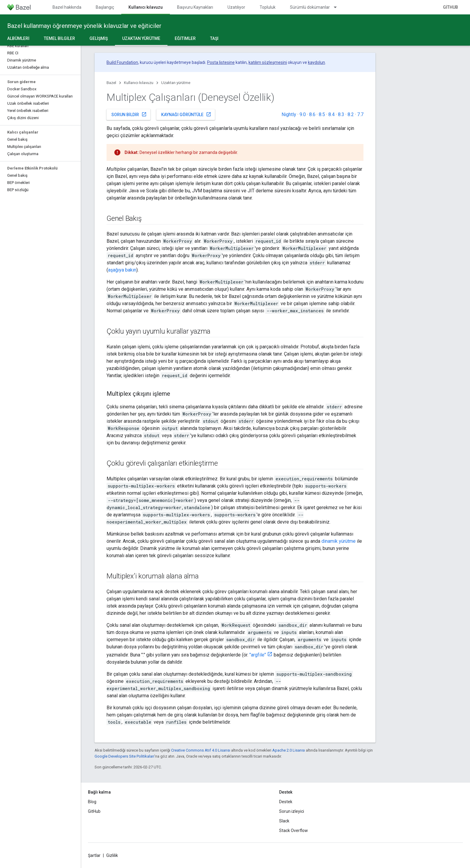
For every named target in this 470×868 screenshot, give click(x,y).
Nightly (289, 114)
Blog (92, 802)
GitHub (450, 7)
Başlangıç (105, 7)
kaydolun (316, 62)
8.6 (312, 114)
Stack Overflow (294, 830)
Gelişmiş (99, 38)
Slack (284, 821)
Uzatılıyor (236, 7)
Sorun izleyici (292, 811)
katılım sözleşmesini (268, 62)
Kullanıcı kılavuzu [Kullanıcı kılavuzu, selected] (146, 7)
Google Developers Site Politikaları (124, 756)
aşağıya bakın (122, 270)
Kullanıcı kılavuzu (139, 83)
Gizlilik (112, 855)
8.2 (351, 114)
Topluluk (268, 7)
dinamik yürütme (339, 541)
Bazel (111, 83)
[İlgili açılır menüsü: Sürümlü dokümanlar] (338, 7)
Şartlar (94, 855)
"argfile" (258, 655)
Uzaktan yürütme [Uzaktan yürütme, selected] (141, 38)
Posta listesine (221, 62)
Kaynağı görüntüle (186, 114)
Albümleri (18, 38)
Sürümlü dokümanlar (310, 7)
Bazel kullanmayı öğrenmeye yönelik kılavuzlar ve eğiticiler (84, 26)
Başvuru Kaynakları (195, 7)
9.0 (303, 114)
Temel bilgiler (59, 38)
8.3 (341, 114)
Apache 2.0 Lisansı (289, 750)
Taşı (214, 38)
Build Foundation (122, 62)
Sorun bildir (129, 114)
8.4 (331, 114)
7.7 (360, 114)
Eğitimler (185, 38)
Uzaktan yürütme (176, 83)
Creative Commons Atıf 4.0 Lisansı (201, 750)
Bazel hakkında (67, 7)
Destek (286, 802)
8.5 (322, 114)
